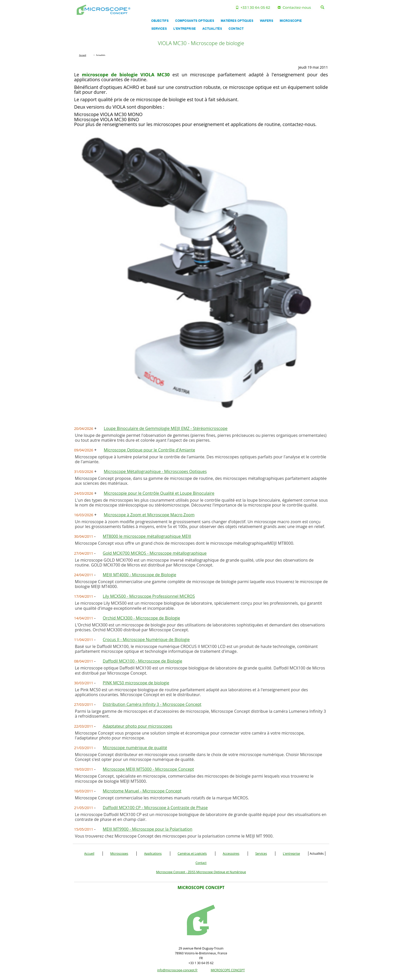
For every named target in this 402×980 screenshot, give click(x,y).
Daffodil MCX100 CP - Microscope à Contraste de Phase (155, 808)
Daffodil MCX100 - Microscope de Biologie (143, 661)
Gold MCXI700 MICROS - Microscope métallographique (155, 553)
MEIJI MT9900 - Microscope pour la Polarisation (148, 829)
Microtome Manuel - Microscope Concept (142, 791)
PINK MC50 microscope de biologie (136, 683)
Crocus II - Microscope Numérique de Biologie (146, 639)
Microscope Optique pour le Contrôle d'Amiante (149, 450)
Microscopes (119, 854)
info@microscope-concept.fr (177, 970)
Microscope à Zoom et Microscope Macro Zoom (149, 515)
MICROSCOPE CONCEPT (228, 970)
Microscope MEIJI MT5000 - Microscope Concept (148, 769)
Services (261, 854)
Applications (153, 854)
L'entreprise (291, 854)
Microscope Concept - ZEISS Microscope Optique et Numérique (201, 872)
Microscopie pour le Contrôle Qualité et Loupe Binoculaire (159, 493)
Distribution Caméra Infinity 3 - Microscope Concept (152, 704)
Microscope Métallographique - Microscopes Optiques (155, 471)
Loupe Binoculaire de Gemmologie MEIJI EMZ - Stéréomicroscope (166, 428)
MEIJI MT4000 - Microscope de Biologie (139, 575)
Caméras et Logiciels (192, 854)
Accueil (89, 854)
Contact (201, 863)
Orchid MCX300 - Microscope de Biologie (141, 618)
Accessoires (231, 854)
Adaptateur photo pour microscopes (138, 726)
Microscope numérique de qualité (135, 748)
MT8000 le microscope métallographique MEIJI (147, 536)
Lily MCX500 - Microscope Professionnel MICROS (149, 596)
